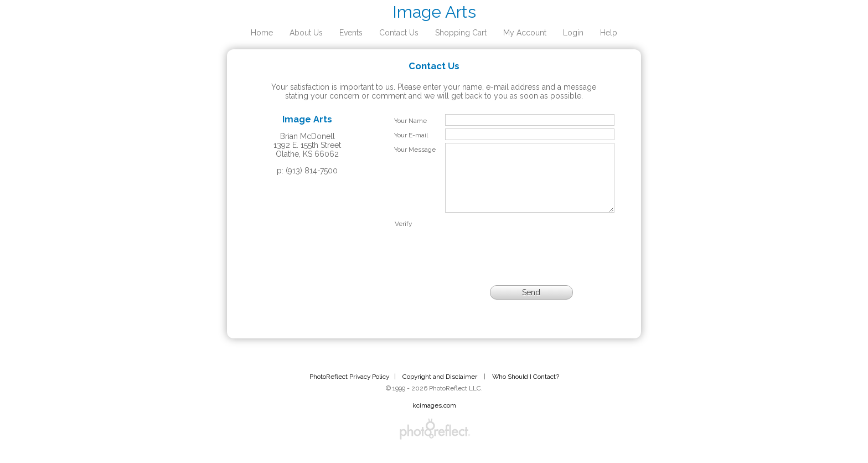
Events (351, 33)
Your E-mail (411, 135)
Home (262, 33)
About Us (306, 33)
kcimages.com (434, 419)
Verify (403, 237)
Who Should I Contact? (526, 390)
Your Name (410, 121)
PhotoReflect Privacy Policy (349, 390)
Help (609, 33)
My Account (525, 33)
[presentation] (530, 252)
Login (573, 33)
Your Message (415, 150)
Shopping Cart (461, 33)
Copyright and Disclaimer (441, 390)
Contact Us (399, 33)
